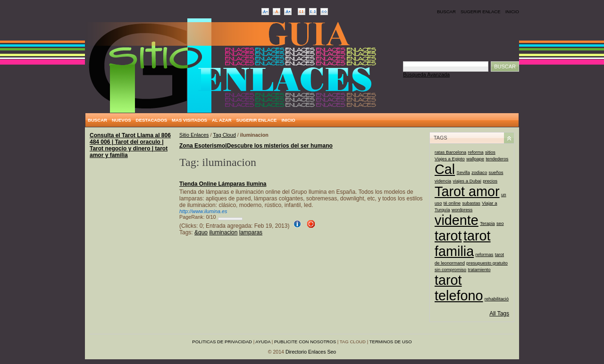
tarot (448, 236)
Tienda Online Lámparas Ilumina (223, 184)
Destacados (151, 120)
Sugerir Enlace (481, 12)
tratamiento (479, 269)
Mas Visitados (189, 120)
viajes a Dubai (467, 181)
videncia (443, 181)
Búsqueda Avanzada (426, 74)
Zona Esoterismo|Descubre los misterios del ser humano (256, 146)
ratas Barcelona (450, 152)
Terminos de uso (391, 342)
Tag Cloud (224, 135)
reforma (476, 152)
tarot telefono (459, 288)
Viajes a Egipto (450, 159)
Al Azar (222, 120)
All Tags (499, 314)
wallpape (475, 159)
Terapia (487, 223)
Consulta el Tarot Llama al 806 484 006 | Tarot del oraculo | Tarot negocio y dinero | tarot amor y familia (130, 145)
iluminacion (223, 232)
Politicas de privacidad (222, 342)
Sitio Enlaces (194, 135)
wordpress (462, 210)
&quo (201, 232)
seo (500, 223)
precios (490, 181)
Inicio (512, 12)
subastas (471, 203)
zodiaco (479, 172)
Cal (445, 169)
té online (452, 203)
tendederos (497, 159)
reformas (485, 254)
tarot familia (463, 244)
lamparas (251, 232)
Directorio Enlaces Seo (311, 352)
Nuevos (122, 120)
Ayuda (263, 342)
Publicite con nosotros (305, 342)
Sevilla (463, 172)
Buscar (446, 12)
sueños (496, 172)
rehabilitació (497, 299)
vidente (457, 220)
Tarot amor (467, 191)
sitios (490, 152)
